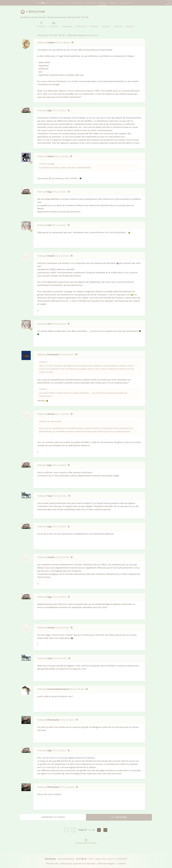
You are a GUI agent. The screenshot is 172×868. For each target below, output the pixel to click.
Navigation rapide (86, 842)
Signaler (130, 24)
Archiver (106, 24)
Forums (42, 17)
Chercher (118, 24)
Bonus (113, 3)
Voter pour (81, 24)
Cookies (122, 864)
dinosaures (75, 3)
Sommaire (42, 24)
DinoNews (43, 3)
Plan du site (126, 3)
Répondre (54, 24)
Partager (94, 24)
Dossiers (91, 3)
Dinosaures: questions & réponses (78, 864)
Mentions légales (107, 864)
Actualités (59, 3)
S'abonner (67, 24)
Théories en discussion (57, 17)
